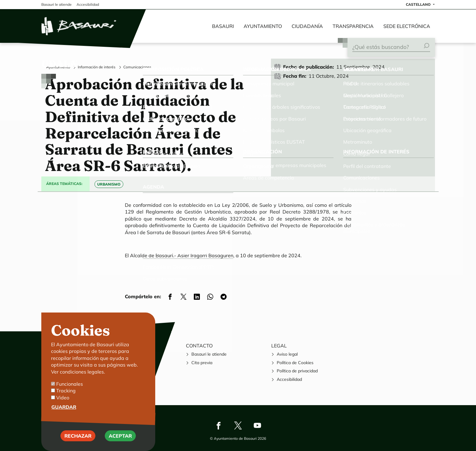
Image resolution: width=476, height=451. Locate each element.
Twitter (238, 425)
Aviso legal (287, 354)
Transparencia (353, 26)
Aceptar (120, 438)
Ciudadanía (307, 26)
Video (63, 400)
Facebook (219, 425)
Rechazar (78, 438)
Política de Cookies (295, 363)
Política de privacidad (297, 371)
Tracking (66, 393)
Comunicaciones (137, 67)
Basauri (223, 26)
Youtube (258, 425)
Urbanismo (109, 184)
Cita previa (202, 363)
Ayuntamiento (263, 26)
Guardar (64, 409)
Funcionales (70, 386)
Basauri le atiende (209, 354)
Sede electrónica (407, 26)
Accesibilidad (289, 379)
